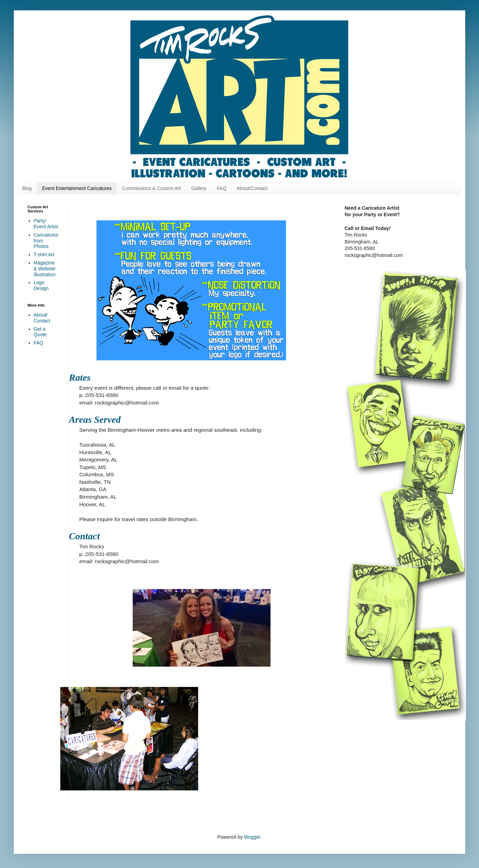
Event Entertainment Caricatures (77, 188)
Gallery (199, 188)
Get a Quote (40, 332)
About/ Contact (42, 318)
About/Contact (252, 188)
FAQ (222, 188)
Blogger (252, 837)
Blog (27, 188)
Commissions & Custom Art (151, 188)
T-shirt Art (44, 255)
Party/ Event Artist (46, 224)
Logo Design (41, 285)
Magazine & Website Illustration (45, 269)
